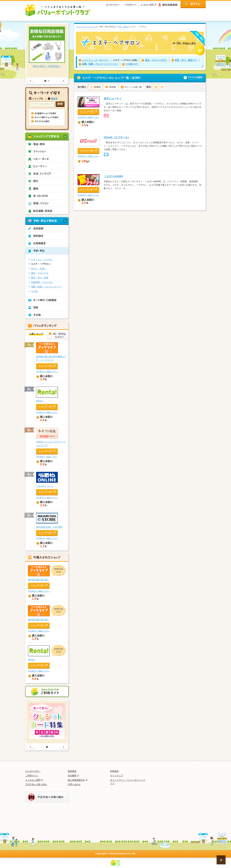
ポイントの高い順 (133, 87)
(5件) (95, 60)
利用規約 (114, 771)
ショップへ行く (87, 112)
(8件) (156, 60)
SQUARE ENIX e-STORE (49, 527)
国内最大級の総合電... (39, 580)
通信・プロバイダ (40, 273)
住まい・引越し (39, 268)
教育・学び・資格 (40, 278)
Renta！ (40, 401)
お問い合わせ (74, 784)
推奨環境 (72, 771)
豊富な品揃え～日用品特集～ (47, 66)
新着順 (97, 87)
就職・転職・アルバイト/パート (46, 287)
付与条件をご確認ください (88, 117)
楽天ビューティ (113, 98)
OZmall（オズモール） (117, 137)
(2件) (186, 60)
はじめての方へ (33, 771)
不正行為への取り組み (36, 784)
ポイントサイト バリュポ (87, 27)
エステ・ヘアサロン (41, 264)
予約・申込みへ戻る (186, 43)
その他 (34, 291)
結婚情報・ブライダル (42, 282)
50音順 (112, 87)
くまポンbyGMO (113, 176)
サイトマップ (117, 776)
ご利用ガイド (32, 776)
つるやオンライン (45, 486)
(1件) (100, 64)
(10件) (132, 64)
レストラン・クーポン (42, 259)
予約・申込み (123, 27)
